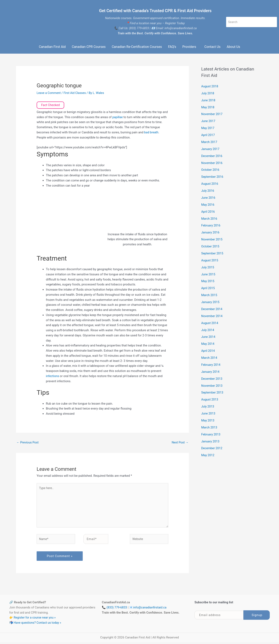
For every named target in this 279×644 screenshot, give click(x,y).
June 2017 (208, 121)
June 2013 (208, 412)
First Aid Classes (76, 93)
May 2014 (208, 343)
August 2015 (210, 260)
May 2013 (208, 419)
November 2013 (212, 384)
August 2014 (210, 322)
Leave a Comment (49, 93)
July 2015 (208, 267)
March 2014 (209, 357)
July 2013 (208, 405)
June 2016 (208, 197)
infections (53, 376)
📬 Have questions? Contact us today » (36, 624)
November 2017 (212, 114)
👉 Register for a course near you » (33, 619)
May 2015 (208, 280)
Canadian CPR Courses (89, 47)
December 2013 (212, 377)
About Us (233, 47)
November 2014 (212, 315)
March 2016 (209, 218)
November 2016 (212, 163)
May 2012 (208, 454)
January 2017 (211, 149)
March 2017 (209, 142)
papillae (118, 117)
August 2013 (210, 398)
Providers (189, 47)
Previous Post (28, 442)
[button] (190, 47)
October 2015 (210, 246)
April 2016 (208, 211)
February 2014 (211, 364)
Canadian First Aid (52, 47)
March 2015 (209, 294)
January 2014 (211, 371)
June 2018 (208, 100)
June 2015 (208, 274)
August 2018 (210, 86)
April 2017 (208, 135)
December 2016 (212, 156)
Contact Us (212, 47)
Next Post (180, 442)
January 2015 (211, 301)
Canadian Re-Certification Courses (137, 47)
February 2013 (211, 433)
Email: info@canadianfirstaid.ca (177, 28)
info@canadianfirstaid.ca (151, 609)
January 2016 (211, 232)
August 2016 (210, 183)
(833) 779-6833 (117, 609)
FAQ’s (172, 47)
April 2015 (208, 287)
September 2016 (213, 177)
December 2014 (212, 308)
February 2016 (211, 225)
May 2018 (208, 107)
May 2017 (208, 128)
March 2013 (209, 426)
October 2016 (210, 170)
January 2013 (211, 440)
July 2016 (208, 190)
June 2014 (208, 336)
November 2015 (212, 239)
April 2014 (208, 350)
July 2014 (208, 329)
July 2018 (208, 93)
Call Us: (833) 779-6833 (133, 28)
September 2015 (213, 253)
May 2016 (208, 204)
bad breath (151, 132)
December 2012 (212, 447)
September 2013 (213, 391)
